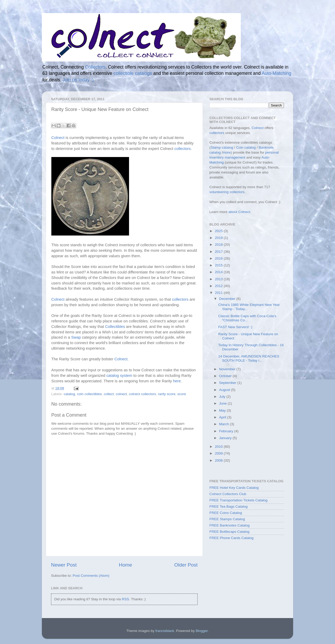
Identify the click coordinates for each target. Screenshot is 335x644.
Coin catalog (246, 147)
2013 (219, 279)
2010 (219, 447)
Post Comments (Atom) (91, 576)
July (223, 397)
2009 (219, 453)
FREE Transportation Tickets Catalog (238, 500)
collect (109, 394)
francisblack (165, 631)
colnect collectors (143, 394)
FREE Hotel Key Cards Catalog (234, 488)
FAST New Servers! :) (235, 327)
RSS (125, 599)
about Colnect (239, 212)
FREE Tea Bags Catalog (228, 506)
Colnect (58, 138)
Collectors (95, 67)
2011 (219, 293)
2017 (219, 252)
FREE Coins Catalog (226, 513)
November (228, 369)
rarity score (167, 394)
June (223, 403)
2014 (219, 272)
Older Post (186, 565)
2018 (219, 245)
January (226, 438)
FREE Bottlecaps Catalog (229, 532)
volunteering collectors (227, 192)
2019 (219, 238)
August (225, 390)
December (228, 299)
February (227, 431)
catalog (69, 394)
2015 (219, 265)
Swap (76, 337)
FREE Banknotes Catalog (230, 525)
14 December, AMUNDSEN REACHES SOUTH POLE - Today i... (249, 358)
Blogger (202, 631)
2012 (219, 286)
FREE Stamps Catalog (227, 519)
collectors (183, 149)
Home (125, 565)
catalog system (119, 376)
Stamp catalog (222, 147)
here (177, 381)
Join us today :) (78, 80)
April (223, 417)
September (228, 383)
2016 (219, 258)
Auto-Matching (277, 73)
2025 (219, 231)
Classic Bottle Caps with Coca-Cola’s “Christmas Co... (247, 318)
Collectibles (115, 327)
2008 (219, 460)
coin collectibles (89, 394)
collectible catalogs (133, 73)
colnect (121, 394)
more (227, 152)
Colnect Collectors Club (228, 494)
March (224, 424)
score (182, 394)
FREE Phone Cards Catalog (231, 538)
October (226, 376)
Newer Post (64, 565)
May (223, 410)
